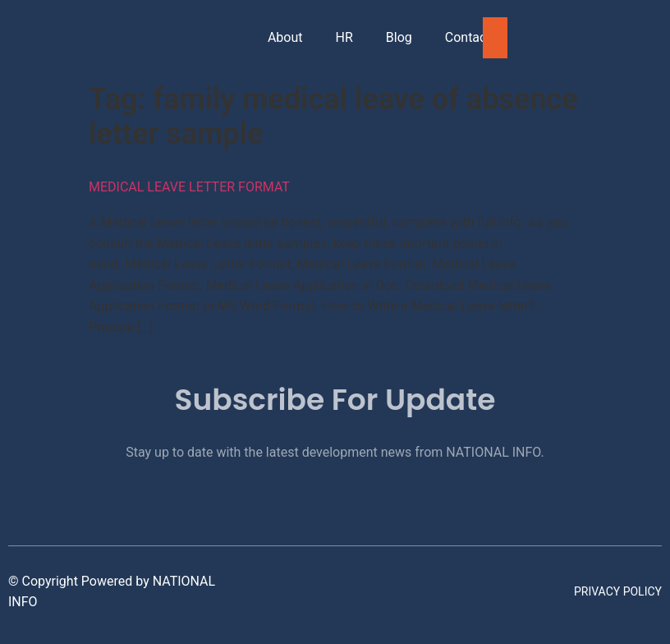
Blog (399, 37)
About (285, 37)
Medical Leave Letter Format (189, 187)
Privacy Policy (618, 591)
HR (344, 37)
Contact (468, 37)
